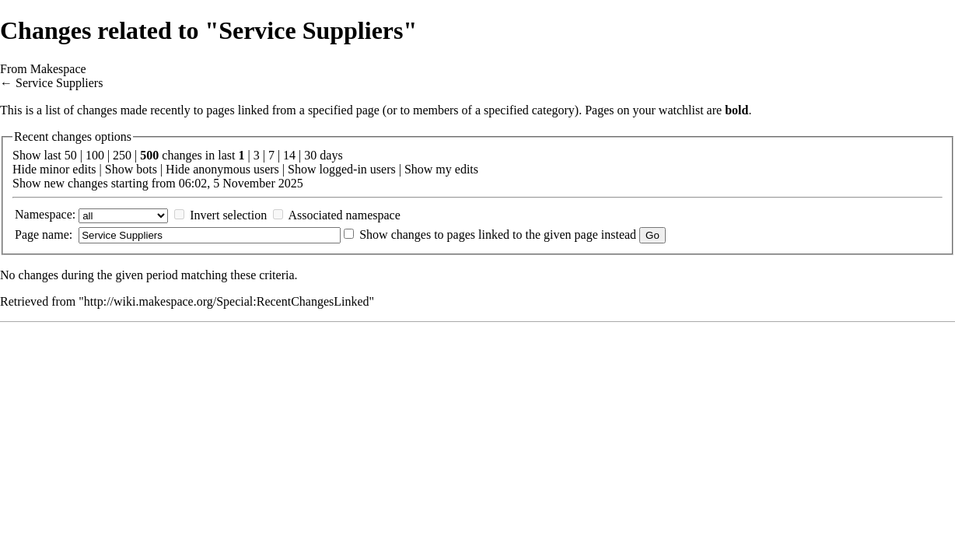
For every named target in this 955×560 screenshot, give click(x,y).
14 (289, 155)
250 (122, 155)
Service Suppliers (59, 83)
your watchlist (668, 110)
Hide (24, 169)
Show (119, 169)
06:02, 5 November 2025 (241, 183)
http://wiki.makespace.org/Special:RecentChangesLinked (227, 301)
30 (310, 155)
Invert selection (228, 215)
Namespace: (45, 214)
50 (71, 155)
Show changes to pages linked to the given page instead (498, 234)
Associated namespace (344, 215)
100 (95, 155)
